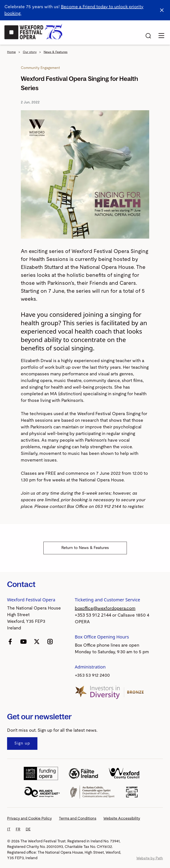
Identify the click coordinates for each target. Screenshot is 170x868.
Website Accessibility (122, 818)
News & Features (56, 52)
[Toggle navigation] (161, 36)
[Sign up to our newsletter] (22, 744)
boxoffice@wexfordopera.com (105, 608)
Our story (30, 52)
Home (11, 52)
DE (28, 829)
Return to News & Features (85, 548)
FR (18, 829)
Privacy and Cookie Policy (29, 818)
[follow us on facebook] (10, 641)
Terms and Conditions (78, 818)
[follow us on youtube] (23, 641)
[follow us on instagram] (50, 641)
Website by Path (150, 858)
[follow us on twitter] (37, 641)
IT (9, 829)
